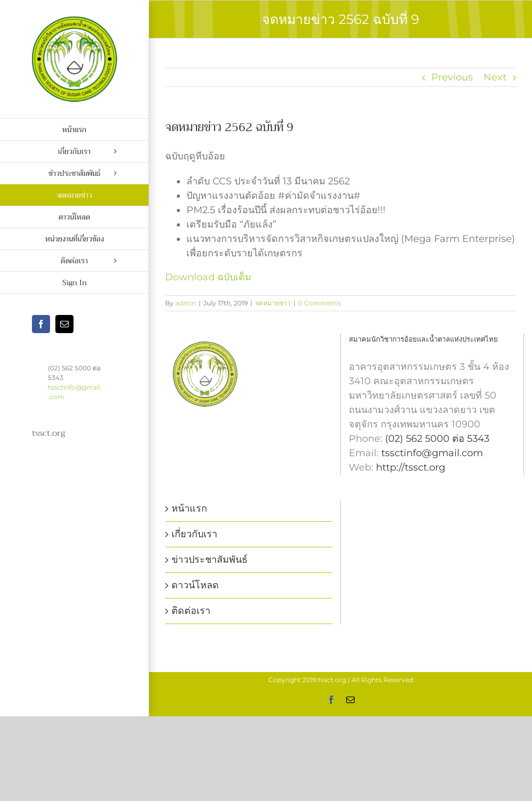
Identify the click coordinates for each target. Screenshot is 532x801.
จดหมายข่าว (273, 303)
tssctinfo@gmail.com (432, 453)
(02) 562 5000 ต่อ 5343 (437, 439)
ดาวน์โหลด (195, 585)
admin (186, 303)
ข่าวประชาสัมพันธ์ (210, 560)
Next (495, 77)
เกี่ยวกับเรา (194, 534)
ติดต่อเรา (191, 611)
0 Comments (320, 303)
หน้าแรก (189, 508)
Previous (452, 77)
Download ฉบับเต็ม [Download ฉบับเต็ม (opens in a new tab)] (208, 277)
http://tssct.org (411, 467)
